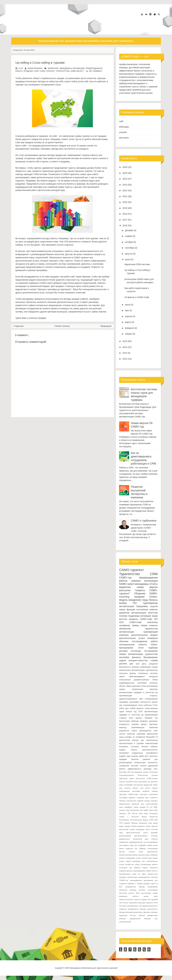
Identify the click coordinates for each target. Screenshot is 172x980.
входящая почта (143, 829)
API (156, 619)
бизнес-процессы (138, 826)
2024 (125, 179)
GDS (121, 622)
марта (128, 322)
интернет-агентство (138, 660)
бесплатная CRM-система (147, 778)
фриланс (147, 912)
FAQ (128, 810)
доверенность (125, 839)
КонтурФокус (124, 820)
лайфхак (142, 849)
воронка (136, 667)
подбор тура (125, 756)
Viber (141, 813)
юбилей (142, 915)
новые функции (127, 610)
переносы (154, 868)
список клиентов (127, 734)
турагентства (63, 71)
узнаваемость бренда (137, 909)
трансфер (141, 734)
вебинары (124, 127)
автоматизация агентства (144, 613)
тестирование (151, 651)
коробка (135, 724)
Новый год (131, 712)
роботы (136, 896)
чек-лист (133, 915)
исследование (152, 842)
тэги (140, 906)
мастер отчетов (127, 852)
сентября (129, 248)
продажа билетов (129, 759)
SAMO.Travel (148, 810)
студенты (149, 903)
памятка (137, 868)
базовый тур (151, 718)
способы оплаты (139, 766)
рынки (146, 896)
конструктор (138, 785)
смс (149, 899)
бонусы (153, 600)
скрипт (122, 677)
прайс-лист (144, 756)
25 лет (150, 807)
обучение (124, 641)
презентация (132, 877)
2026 (125, 167)
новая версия (147, 587)
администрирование (128, 699)
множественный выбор (128, 855)
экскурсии (153, 677)
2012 (125, 359)
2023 (125, 185)
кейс (141, 699)
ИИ (129, 772)
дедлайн (154, 833)
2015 (125, 341)
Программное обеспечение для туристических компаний (93, 968)
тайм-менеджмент (137, 677)
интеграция (151, 581)
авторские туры (146, 823)
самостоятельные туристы (130, 899)
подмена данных (126, 871)
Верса (144, 817)
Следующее (19, 326)
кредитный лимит (151, 785)
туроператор (150, 603)
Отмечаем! (153, 772)
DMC (156, 769)
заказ (121, 785)
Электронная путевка (148, 775)
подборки (153, 648)
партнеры (153, 724)
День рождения (150, 664)
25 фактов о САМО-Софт (137, 297)
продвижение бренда (135, 887)
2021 (125, 196)
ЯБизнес (135, 823)
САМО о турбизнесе (144, 521)
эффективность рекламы (139, 769)
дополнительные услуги (132, 638)
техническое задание (135, 801)
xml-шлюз (135, 817)
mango (122, 817)
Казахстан (154, 817)
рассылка (125, 590)
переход (123, 727)
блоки (155, 680)
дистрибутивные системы (146, 836)
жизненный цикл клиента (145, 839)
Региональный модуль (139, 820)
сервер (144, 899)
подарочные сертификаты (145, 753)
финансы (136, 657)
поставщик (123, 798)
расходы (133, 890)
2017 (125, 220)
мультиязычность (150, 750)
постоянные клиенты (147, 610)
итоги (141, 648)
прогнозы (153, 756)
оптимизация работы (149, 864)
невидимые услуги (134, 858)
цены (121, 807)
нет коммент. (96, 71)
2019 (125, 208)
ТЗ (156, 737)
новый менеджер (133, 861)
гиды (121, 833)
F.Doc (155, 705)
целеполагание (152, 804)
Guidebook (140, 737)
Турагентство (129, 574)
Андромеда (134, 616)
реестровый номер (150, 893)
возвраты (144, 721)
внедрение (135, 600)
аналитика (153, 622)
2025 (125, 173)
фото (141, 912)
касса (156, 845)
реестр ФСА (134, 893)
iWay (146, 813)
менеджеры (66, 68)
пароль (145, 868)
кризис (144, 724)
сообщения (124, 766)
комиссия (129, 849)
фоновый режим (132, 912)
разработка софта (128, 731)
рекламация (152, 686)
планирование (151, 699)
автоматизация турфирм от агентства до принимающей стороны (138, 715)
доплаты (154, 782)
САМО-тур (125, 578)
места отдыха (152, 788)
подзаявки (124, 702)
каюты (122, 849)
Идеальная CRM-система (137, 264)
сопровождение (130, 705)
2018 (125, 214)
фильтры (154, 689)
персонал (144, 794)
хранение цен (138, 804)
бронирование (150, 657)
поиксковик (153, 794)
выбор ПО (128, 603)
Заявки (135, 625)
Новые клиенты (149, 625)
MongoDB (150, 737)
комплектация (151, 743)
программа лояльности (140, 702)
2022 (125, 190)
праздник (123, 877)
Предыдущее (106, 326)
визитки (122, 782)
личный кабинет (150, 747)
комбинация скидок (149, 667)
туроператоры (132, 906)
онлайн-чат (130, 864)
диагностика (125, 740)
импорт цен (138, 740)
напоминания (124, 791)
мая (127, 310)
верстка (155, 826)
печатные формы (128, 673)
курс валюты (125, 788)
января (128, 334)
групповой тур (144, 782)
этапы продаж (139, 807)
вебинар (135, 721)
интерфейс (128, 785)
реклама (123, 651)
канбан (150, 845)
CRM (154, 574)
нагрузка (141, 855)
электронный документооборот (134, 680)
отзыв (144, 686)
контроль (154, 683)
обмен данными (133, 686)
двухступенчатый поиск (137, 833)
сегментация (140, 763)
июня (127, 305)
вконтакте (124, 138)
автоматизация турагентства (143, 654)
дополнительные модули (144, 635)
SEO (156, 810)
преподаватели (136, 880)
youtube (123, 132)
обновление (125, 629)
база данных (136, 718)
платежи (123, 616)
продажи (28, 71)
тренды (147, 801)
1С (134, 737)
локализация (152, 849)
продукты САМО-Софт (141, 619)
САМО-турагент (47, 71)
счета (140, 705)
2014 (125, 347)
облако (122, 686)
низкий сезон (147, 858)
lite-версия (153, 813)
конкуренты (124, 724)
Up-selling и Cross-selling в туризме (43, 63)
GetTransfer (135, 810)
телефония (125, 625)
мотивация (79, 68)
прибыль (132, 798)
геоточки (154, 829)
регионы (142, 890)
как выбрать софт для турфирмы (133, 845)
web (138, 664)
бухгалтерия (125, 721)
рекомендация (126, 763)
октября (129, 242)
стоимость (154, 798)
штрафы (128, 737)
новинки (136, 581)
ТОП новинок (125, 823)
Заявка (123, 654)
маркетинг (53, 68)
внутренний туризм (127, 829)
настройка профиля (141, 791)
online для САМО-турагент (131, 708)
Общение (140, 594)
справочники (137, 689)
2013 (125, 353)
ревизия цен (150, 759)
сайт (36, 71)
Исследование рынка (140, 772)
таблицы (122, 801)
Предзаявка (142, 606)
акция (132, 778)
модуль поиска (128, 750)
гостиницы (136, 651)
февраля (129, 328)
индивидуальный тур (137, 842)
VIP (129, 813)
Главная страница (62, 326)
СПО (140, 712)
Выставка (123, 772)
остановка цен (126, 868)
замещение (124, 842)
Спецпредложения (126, 775)
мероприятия (152, 852)
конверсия (152, 638)
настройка (124, 657)
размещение (153, 887)
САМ (151, 820)
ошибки (155, 791)
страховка (133, 903)
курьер (135, 788)
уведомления (124, 804)
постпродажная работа (145, 641)
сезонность (153, 763)
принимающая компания (145, 727)
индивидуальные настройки (133, 683)
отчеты (154, 584)
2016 (125, 226)
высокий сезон (132, 782)
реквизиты (123, 896)
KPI (141, 810)
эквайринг (128, 807)
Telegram (123, 813)
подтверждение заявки (142, 871)
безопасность (125, 667)
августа (129, 254)
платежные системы (148, 673)
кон (136, 849)
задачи (123, 660)
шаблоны (148, 705)
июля (127, 259)
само (156, 896)
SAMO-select (77, 71)
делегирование (125, 836)
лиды (145, 600)
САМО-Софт (136, 622)
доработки (124, 613)
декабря (129, 230)
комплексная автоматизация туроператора (138, 670)
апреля (128, 316)
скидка (122, 689)
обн (143, 861)
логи (142, 788)
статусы (125, 903)
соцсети (154, 606)
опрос (137, 864)
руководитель (145, 731)
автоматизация (127, 606)
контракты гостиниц (129, 747)
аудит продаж (125, 826)
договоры (153, 721)
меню (141, 852)
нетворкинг (124, 753)
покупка (135, 756)
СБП (156, 820)
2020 (125, 202)
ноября (128, 236)
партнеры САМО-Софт (129, 794)
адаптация (123, 778)
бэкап (148, 826)
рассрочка (123, 890)
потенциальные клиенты (133, 645)
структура (141, 903)
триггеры (154, 801)
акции (155, 823)
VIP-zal (135, 813)
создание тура (143, 798)
